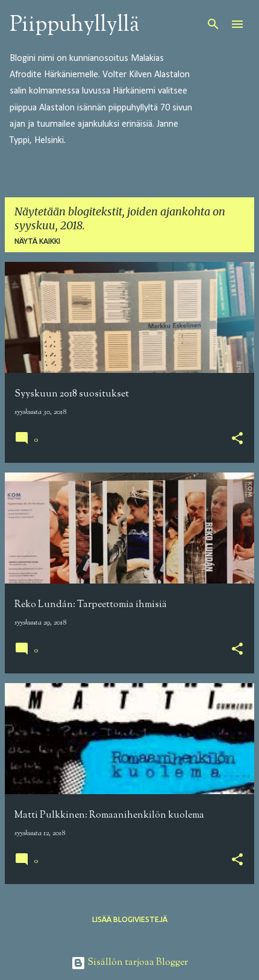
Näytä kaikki (37, 241)
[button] (237, 440)
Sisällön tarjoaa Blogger (129, 963)
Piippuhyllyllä (75, 25)
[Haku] (213, 24)
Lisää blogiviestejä (130, 919)
